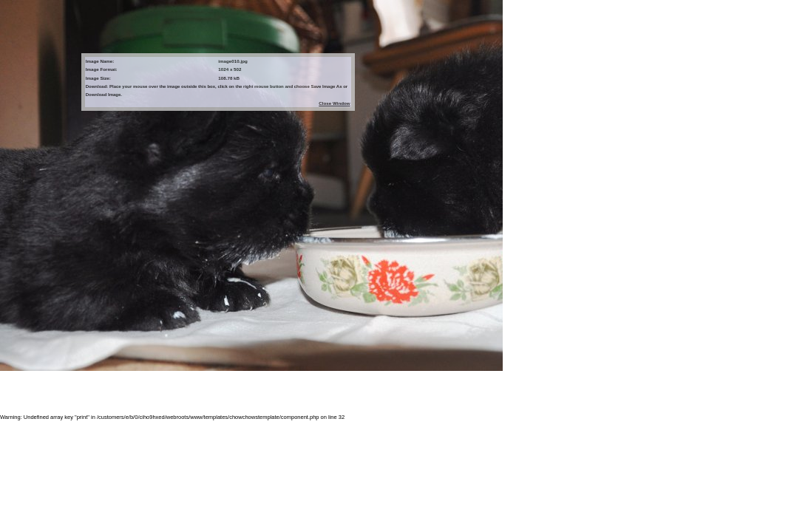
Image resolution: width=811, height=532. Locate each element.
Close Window (334, 103)
